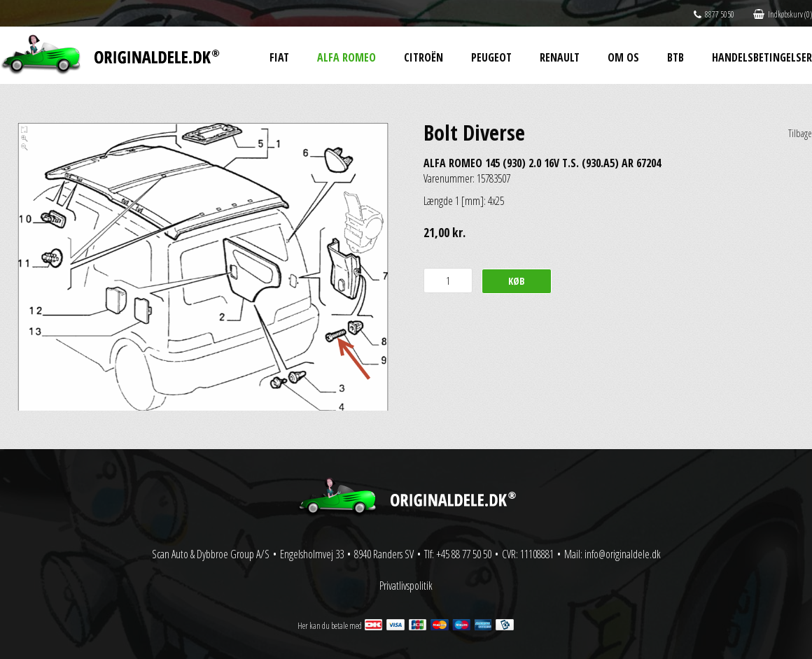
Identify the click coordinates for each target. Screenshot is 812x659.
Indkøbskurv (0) (783, 14)
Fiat (279, 57)
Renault (560, 57)
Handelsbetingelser (762, 57)
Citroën (423, 57)
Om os (623, 57)
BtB (675, 57)
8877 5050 (714, 14)
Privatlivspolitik (406, 586)
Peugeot (491, 57)
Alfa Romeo (346, 57)
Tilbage (800, 133)
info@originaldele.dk (623, 554)
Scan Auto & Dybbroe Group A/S (211, 554)
